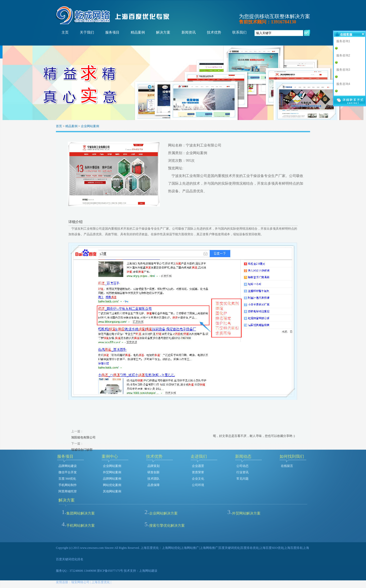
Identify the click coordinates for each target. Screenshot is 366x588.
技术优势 (214, 32)
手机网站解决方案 (81, 526)
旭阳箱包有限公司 (83, 437)
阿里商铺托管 (68, 491)
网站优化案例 (112, 485)
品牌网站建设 (68, 466)
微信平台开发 (68, 472)
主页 (65, 32)
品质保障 (154, 485)
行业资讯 (242, 472)
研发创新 (154, 472)
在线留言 (287, 466)
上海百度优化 (101, 582)
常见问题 (242, 479)
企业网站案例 (90, 126)
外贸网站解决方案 (246, 513)
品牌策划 (154, 466)
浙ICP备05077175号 (110, 571)
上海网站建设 (148, 571)
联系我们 (239, 32)
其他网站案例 (112, 491)
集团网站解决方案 (81, 513)
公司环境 (198, 485)
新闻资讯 (189, 32)
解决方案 (163, 32)
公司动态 (242, 466)
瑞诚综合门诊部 (82, 450)
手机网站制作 (68, 485)
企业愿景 (198, 466)
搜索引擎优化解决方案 (167, 526)
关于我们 (87, 32)
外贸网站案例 (112, 472)
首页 (59, 126)
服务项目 (112, 32)
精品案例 (138, 32)
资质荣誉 (198, 472)
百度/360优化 (67, 479)
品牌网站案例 (112, 479)
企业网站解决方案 (163, 513)
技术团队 (154, 479)
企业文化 (198, 479)
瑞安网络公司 (80, 582)
